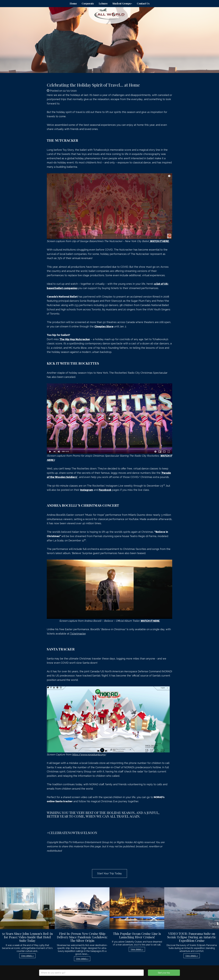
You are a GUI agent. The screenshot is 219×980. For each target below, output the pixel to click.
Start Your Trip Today (109, 873)
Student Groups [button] (122, 3)
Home (73, 3)
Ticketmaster (78, 634)
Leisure (103, 3)
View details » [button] (27, 956)
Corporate (88, 3)
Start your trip (164, 973)
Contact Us (143, 3)
